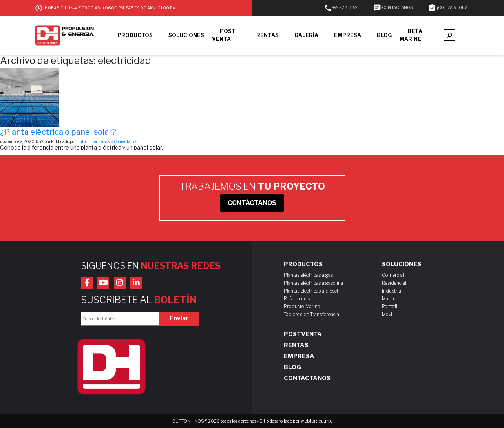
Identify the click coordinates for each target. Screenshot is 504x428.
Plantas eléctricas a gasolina (313, 283)
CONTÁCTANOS (393, 7)
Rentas (296, 345)
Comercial (393, 275)
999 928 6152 (341, 7)
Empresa (299, 356)
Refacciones (297, 299)
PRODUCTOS (135, 35)
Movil (388, 314)
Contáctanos (307, 378)
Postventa (303, 334)
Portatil (390, 306)
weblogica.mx (316, 421)
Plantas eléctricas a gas (308, 275)
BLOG (384, 35)
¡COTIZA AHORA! (448, 7)
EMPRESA (348, 35)
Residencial (394, 283)
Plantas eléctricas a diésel (311, 291)
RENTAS (268, 35)
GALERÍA (306, 35)
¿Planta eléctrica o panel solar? (58, 132)
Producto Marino (302, 306)
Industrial (392, 291)
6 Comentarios (124, 141)
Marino (389, 299)
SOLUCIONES (186, 35)
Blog (292, 367)
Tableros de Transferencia (311, 314)
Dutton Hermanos (93, 141)
